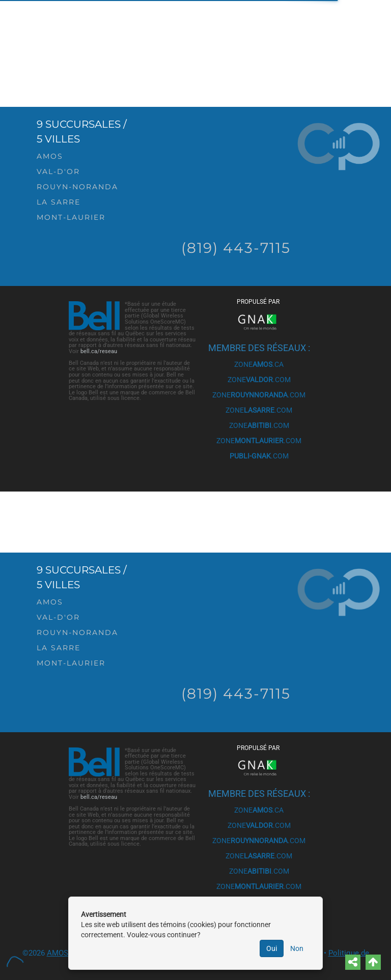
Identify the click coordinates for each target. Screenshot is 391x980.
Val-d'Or (58, 171)
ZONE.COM (259, 380)
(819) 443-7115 (236, 248)
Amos (50, 156)
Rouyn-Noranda (77, 187)
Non (297, 948)
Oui (272, 948)
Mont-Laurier (71, 217)
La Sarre (59, 202)
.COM (259, 456)
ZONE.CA (259, 364)
